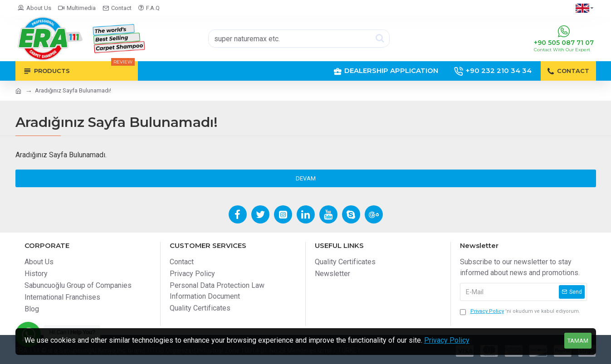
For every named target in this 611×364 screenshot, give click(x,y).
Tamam (578, 341)
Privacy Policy (447, 340)
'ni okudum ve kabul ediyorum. (520, 312)
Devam (306, 178)
